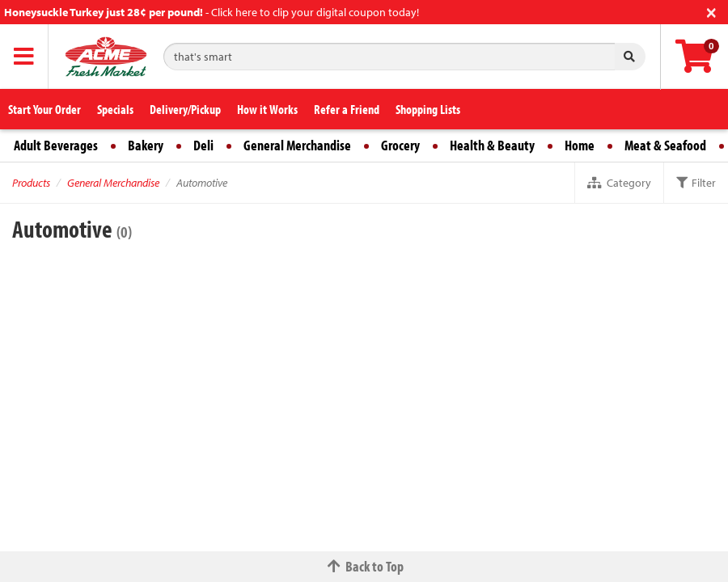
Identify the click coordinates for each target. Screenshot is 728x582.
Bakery (146, 145)
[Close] (711, 11)
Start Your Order (44, 109)
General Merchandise (297, 145)
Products (31, 183)
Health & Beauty (492, 145)
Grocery (400, 145)
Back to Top (364, 566)
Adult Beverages (56, 145)
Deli (203, 145)
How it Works (267, 109)
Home (580, 145)
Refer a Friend (347, 109)
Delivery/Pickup (185, 109)
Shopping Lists (428, 109)
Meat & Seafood (665, 145)
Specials (115, 109)
